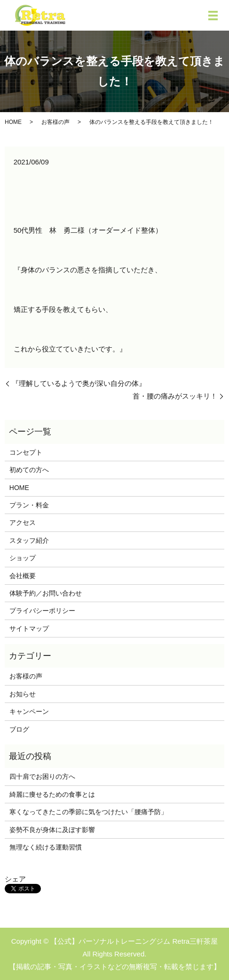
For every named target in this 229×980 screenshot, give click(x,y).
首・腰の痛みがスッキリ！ (175, 396)
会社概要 (23, 576)
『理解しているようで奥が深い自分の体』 (79, 383)
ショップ (23, 558)
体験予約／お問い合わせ (46, 593)
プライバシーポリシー (42, 611)
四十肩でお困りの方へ (42, 776)
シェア (15, 879)
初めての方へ (29, 470)
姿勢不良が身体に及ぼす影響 (52, 830)
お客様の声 (55, 122)
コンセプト (26, 452)
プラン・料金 (29, 505)
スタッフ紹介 (29, 540)
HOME (13, 122)
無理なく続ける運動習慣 (46, 847)
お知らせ (23, 694)
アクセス (23, 523)
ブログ (19, 729)
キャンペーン (29, 711)
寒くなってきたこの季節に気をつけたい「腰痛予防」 (88, 812)
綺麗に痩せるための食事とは (52, 794)
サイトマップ (29, 629)
